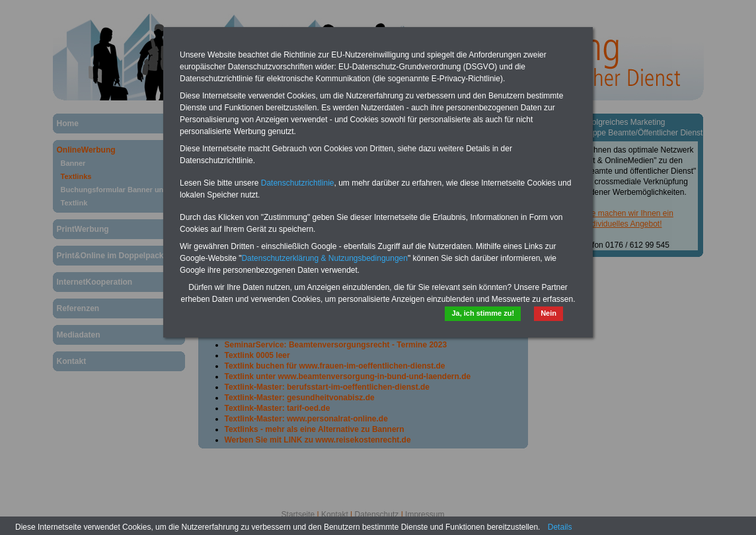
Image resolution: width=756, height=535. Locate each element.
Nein (548, 313)
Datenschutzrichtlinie (298, 183)
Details (560, 527)
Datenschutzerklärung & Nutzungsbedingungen (324, 258)
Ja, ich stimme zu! (483, 313)
